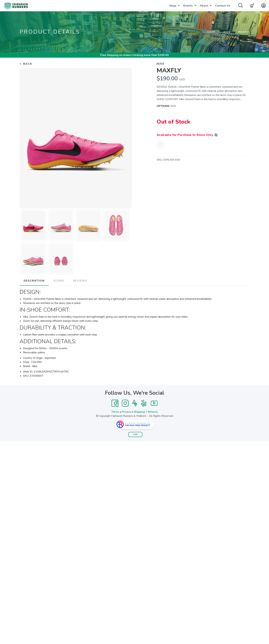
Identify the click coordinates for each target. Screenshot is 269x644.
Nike (227, 32)
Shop (173, 6)
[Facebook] (115, 403)
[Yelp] (144, 403)
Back (26, 64)
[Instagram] (125, 403)
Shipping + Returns (146, 412)
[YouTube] (154, 403)
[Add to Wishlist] (160, 145)
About (204, 6)
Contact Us (223, 6)
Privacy (127, 412)
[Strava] (135, 403)
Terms (115, 412)
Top (135, 435)
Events (188, 6)
